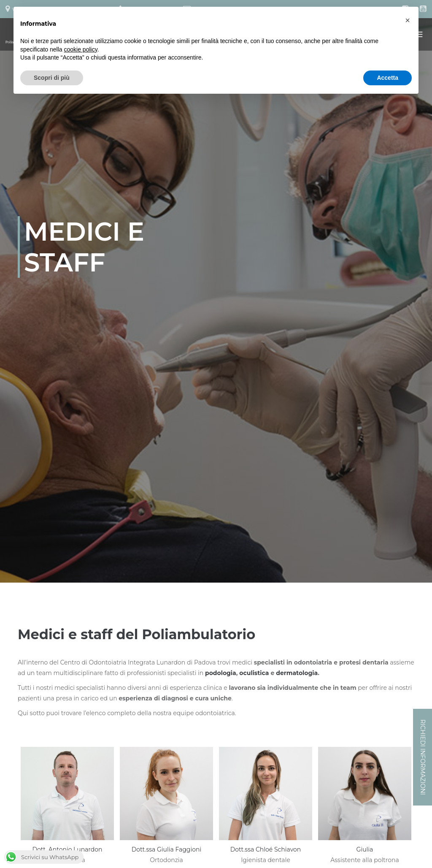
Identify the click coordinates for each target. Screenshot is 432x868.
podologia (221, 673)
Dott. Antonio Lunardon (67, 849)
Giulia (365, 849)
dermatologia (297, 673)
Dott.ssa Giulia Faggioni (166, 849)
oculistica (254, 673)
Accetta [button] (387, 78)
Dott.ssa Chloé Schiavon (266, 849)
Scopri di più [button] (52, 78)
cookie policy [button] (81, 49)
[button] (408, 20)
